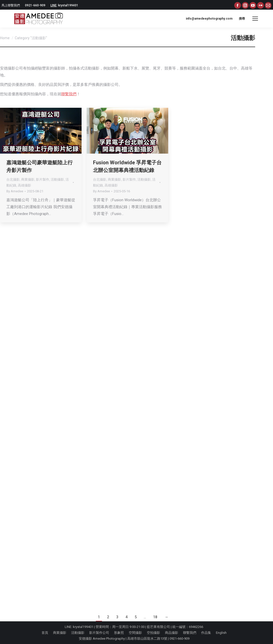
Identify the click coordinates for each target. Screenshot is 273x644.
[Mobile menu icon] (255, 19)
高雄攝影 (24, 185)
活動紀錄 (231, 179)
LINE (54, 5)
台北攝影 (13, 179)
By (15, 191)
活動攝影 (57, 179)
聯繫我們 (69, 94)
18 (155, 617)
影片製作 (43, 179)
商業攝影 (28, 179)
